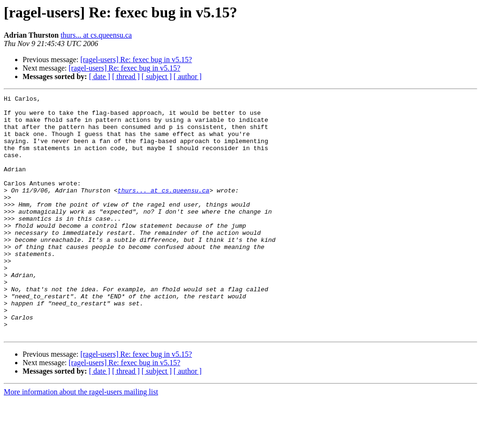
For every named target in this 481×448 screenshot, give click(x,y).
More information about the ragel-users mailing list (81, 440)
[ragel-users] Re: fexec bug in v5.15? (136, 60)
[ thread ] (126, 76)
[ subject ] (157, 76)
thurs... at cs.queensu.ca (96, 35)
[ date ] (100, 76)
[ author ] (188, 76)
